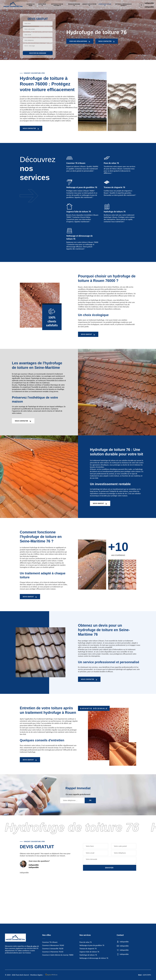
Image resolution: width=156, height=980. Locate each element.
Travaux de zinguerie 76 (74, 5)
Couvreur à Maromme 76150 (53, 952)
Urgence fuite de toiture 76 (89, 5)
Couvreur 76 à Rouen (30, 5)
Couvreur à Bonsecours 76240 (53, 945)
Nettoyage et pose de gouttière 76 (57, 5)
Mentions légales (36, 975)
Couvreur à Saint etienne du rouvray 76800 (58, 955)
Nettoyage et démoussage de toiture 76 (123, 5)
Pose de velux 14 (33, 946)
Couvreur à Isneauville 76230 (53, 949)
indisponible (149, 3)
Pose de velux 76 (42, 5)
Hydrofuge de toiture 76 (105, 5)
